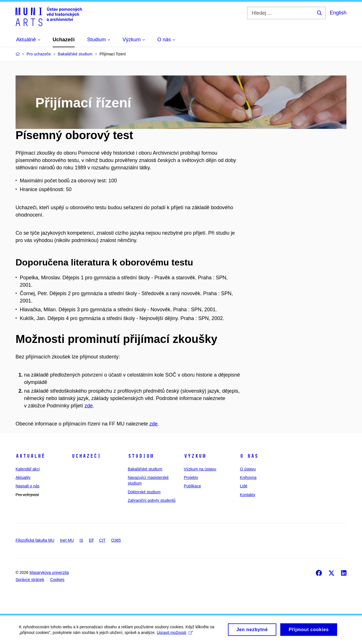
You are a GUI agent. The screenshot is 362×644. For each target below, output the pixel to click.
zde (89, 406)
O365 (116, 540)
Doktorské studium (144, 492)
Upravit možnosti (175, 634)
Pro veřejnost (27, 495)
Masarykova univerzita (49, 572)
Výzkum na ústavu (200, 469)
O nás (249, 456)
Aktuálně (30, 456)
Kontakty (247, 495)
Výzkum (195, 456)
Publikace (192, 486)
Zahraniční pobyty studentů (152, 500)
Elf (91, 540)
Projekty (191, 477)
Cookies (57, 580)
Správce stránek (30, 580)
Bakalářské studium (145, 469)
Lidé (244, 486)
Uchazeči (86, 456)
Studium (141, 456)
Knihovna (248, 477)
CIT (103, 540)
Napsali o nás (28, 486)
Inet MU (67, 540)
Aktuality (23, 477)
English (338, 13)
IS (81, 540)
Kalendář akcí (28, 469)
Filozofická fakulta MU (35, 540)
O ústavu (248, 469)
